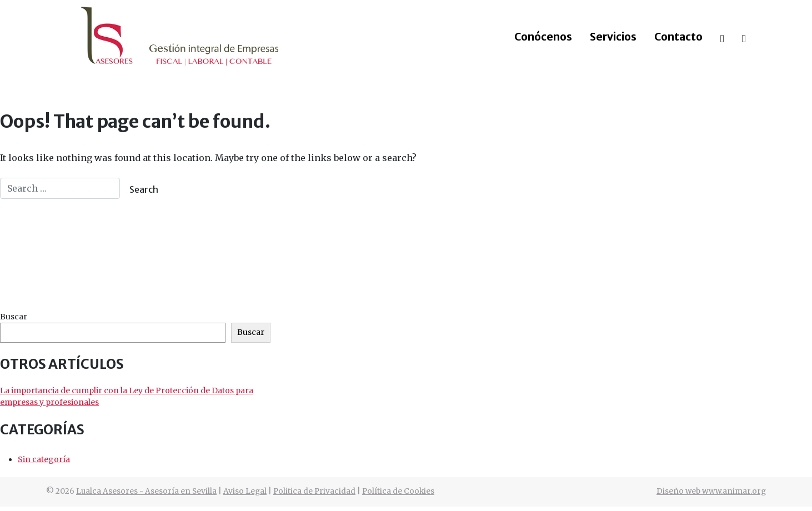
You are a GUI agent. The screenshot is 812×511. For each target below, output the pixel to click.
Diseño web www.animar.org (711, 491)
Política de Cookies (398, 491)
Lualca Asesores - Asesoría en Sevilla (146, 491)
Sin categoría (44, 459)
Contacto (678, 37)
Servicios (613, 37)
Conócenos (543, 37)
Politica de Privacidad (314, 491)
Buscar (14, 317)
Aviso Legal (245, 491)
